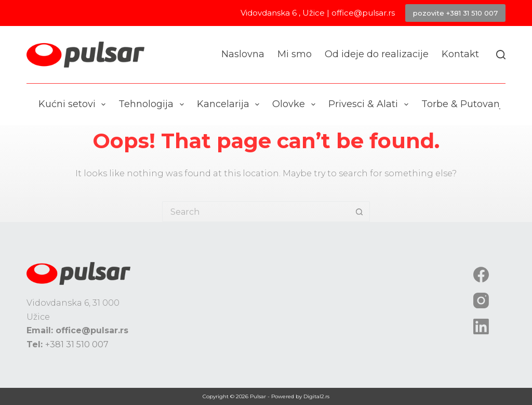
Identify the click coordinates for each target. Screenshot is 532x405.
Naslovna (243, 54)
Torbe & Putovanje (472, 104)
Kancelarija (230, 104)
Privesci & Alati (370, 104)
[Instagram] (481, 301)
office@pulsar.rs (363, 13)
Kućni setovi (74, 104)
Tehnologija (153, 104)
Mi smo (295, 54)
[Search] (501, 55)
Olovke (296, 104)
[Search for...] (256, 212)
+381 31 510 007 (77, 344)
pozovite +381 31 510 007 (455, 13)
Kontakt (460, 54)
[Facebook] (481, 275)
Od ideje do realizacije (377, 54)
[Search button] (360, 212)
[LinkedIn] (481, 326)
